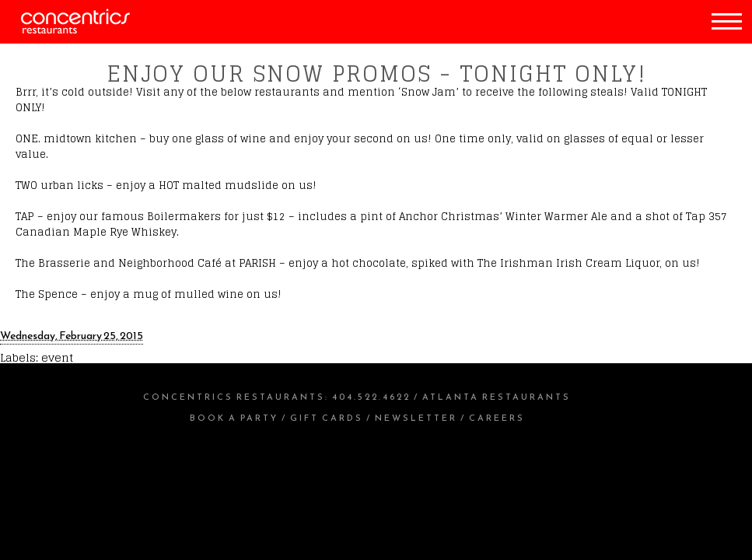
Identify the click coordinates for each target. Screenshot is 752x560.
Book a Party (234, 418)
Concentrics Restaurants (234, 397)
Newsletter (416, 418)
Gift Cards (327, 418)
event (57, 357)
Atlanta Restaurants (497, 397)
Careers (497, 418)
